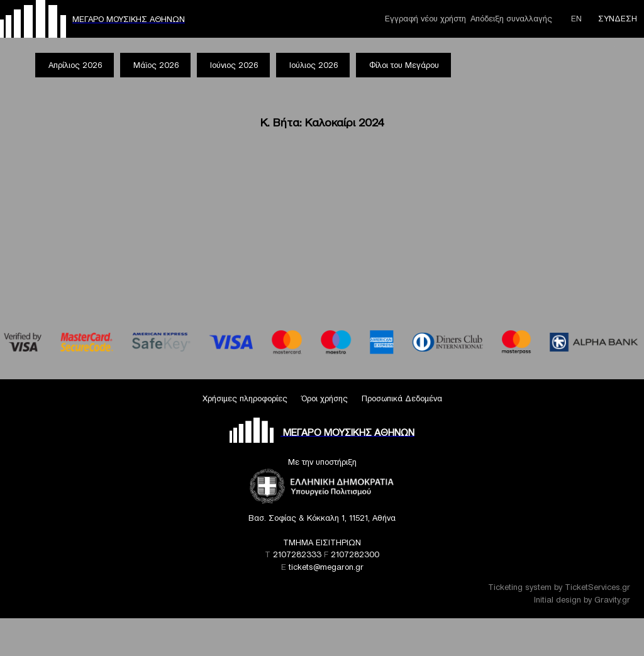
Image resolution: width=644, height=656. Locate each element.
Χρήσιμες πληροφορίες (245, 398)
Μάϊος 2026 (156, 65)
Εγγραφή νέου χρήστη (425, 19)
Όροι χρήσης (325, 398)
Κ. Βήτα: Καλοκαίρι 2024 (322, 122)
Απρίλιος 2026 (75, 65)
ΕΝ (576, 19)
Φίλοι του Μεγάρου (404, 65)
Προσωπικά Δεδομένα (402, 398)
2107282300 (355, 554)
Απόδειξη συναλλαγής (511, 19)
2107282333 (297, 554)
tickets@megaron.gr (326, 567)
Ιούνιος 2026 (234, 65)
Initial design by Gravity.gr (582, 600)
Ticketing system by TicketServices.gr (559, 587)
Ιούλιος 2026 (314, 65)
